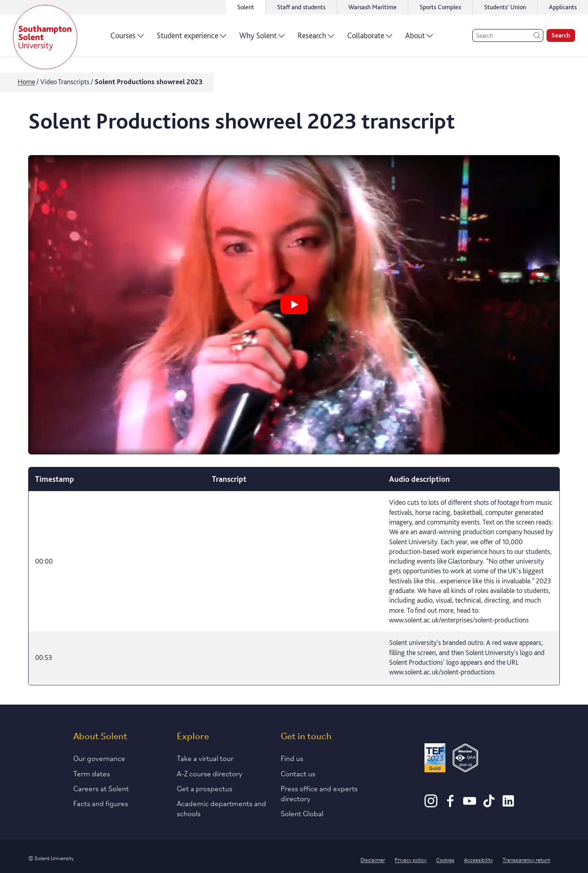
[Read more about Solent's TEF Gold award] (435, 759)
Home (26, 82)
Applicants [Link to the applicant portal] (563, 7)
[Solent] (45, 37)
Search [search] (561, 35)
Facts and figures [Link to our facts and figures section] (101, 803)
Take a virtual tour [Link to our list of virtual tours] (205, 758)
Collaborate (370, 38)
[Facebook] (450, 805)
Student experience (192, 38)
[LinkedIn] (508, 805)
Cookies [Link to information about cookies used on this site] (445, 859)
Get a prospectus (205, 788)
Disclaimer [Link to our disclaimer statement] (373, 859)
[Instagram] (431, 805)
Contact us (298, 773)
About (419, 38)
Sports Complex (440, 7)
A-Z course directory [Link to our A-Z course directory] (210, 773)
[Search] (508, 35)
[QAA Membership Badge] (465, 759)
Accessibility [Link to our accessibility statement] (478, 859)
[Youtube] (470, 805)
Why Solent (262, 38)
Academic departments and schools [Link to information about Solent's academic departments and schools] (222, 808)
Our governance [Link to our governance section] (99, 758)
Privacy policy (411, 859)
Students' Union (505, 7)
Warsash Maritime (373, 7)
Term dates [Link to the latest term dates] (92, 773)
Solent (246, 7)
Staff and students (301, 7)
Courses (127, 38)
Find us (292, 758)
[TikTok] (489, 805)
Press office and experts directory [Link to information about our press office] (319, 793)
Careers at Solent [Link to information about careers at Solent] (101, 788)
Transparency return (526, 859)
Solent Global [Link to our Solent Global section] (302, 813)
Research (316, 38)
